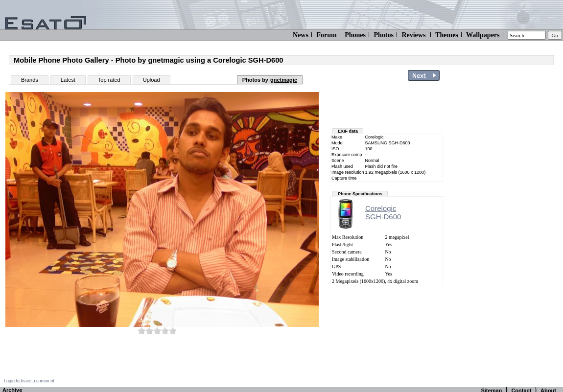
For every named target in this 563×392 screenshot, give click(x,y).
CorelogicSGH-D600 (383, 212)
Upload (152, 80)
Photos (383, 35)
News (301, 35)
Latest (68, 80)
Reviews (413, 35)
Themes (447, 35)
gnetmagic (284, 80)
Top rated (109, 80)
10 (173, 331)
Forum (326, 35)
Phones (355, 35)
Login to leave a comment (29, 381)
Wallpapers (483, 35)
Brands (30, 80)
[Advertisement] (505, 231)
